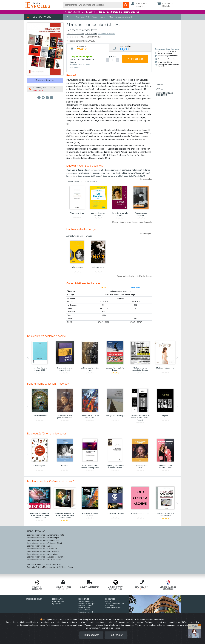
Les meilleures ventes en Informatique (43, 538)
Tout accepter (91, 635)
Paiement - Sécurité (86, 606)
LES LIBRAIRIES (58, 599)
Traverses (120, 298)
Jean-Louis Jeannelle (75, 34)
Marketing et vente (51, 567)
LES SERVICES (110, 599)
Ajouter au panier (135, 59)
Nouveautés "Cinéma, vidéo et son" (47, 434)
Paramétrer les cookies (87, 612)
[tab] (88, 48)
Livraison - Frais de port (87, 604)
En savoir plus (146, 179)
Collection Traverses (107, 34)
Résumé (160, 85)
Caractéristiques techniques (165, 94)
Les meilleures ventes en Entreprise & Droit (45, 543)
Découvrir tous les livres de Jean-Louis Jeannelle (132, 222)
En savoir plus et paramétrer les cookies (103, 628)
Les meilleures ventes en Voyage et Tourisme (46, 557)
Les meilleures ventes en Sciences (41, 546)
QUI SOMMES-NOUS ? (34, 599)
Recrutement (109, 606)
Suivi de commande (86, 602)
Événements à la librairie (113, 608)
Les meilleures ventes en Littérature (42, 549)
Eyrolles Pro (57, 604)
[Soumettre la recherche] (126, 5)
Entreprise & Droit (34, 567)
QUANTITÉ (112, 57)
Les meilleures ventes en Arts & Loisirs (43, 551)
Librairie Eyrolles (58, 602)
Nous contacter (84, 610)
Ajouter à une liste (45, 80)
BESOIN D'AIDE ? (84, 599)
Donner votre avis (94, 37)
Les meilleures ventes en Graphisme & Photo (46, 535)
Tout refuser (116, 635)
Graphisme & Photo (35, 564)
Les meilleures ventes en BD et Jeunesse (44, 560)
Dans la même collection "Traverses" (48, 384)
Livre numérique (84, 608)
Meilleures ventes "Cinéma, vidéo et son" (50, 481)
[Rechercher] (93, 5)
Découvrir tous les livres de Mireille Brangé (134, 276)
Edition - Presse (67, 567)
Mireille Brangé (91, 34)
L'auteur (160, 89)
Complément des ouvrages (114, 604)
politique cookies (104, 620)
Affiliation (108, 602)
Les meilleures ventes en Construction (43, 540)
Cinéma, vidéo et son (53, 564)
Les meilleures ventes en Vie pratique (43, 554)
